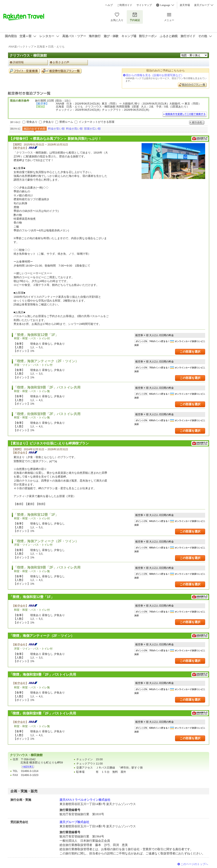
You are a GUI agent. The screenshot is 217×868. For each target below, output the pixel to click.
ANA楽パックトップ (21, 47)
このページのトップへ (194, 864)
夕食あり (48, 122)
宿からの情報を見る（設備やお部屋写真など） (155, 75)
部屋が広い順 (92, 129)
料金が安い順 (56, 129)
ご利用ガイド (125, 5)
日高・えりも (56, 47)
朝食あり (32, 122)
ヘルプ (109, 5)
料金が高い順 (74, 129)
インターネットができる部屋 (97, 122)
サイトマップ (144, 5)
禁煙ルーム (66, 122)
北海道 (41, 47)
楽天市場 (185, 5)
